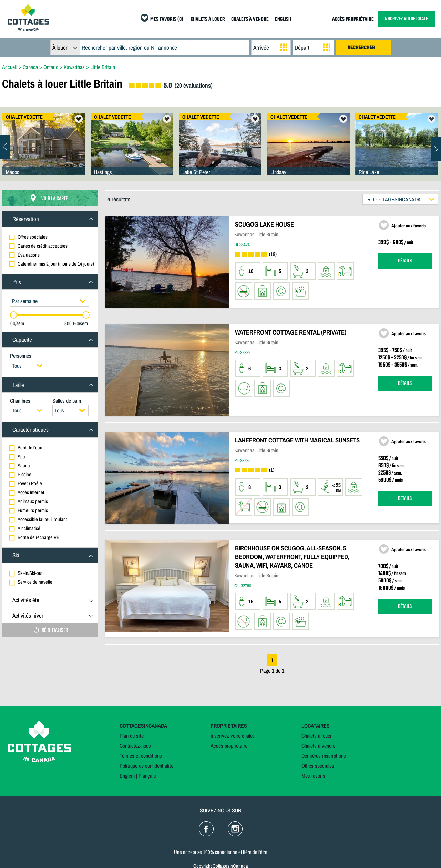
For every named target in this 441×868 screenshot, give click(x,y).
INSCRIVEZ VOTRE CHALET (407, 19)
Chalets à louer (316, 736)
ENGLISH (283, 19)
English (127, 776)
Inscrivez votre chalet (232, 736)
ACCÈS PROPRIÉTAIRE (353, 19)
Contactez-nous (135, 746)
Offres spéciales (318, 766)
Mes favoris (313, 776)
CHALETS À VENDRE (250, 19)
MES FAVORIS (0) (167, 19)
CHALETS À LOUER (208, 19)
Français (147, 776)
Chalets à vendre (318, 746)
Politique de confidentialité (146, 766)
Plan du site (132, 736)
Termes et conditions (141, 756)
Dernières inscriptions (324, 756)
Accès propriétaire (229, 746)
